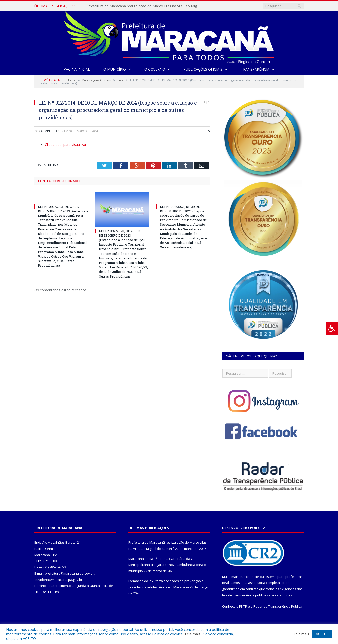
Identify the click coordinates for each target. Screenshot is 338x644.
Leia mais (193, 634)
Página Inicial (77, 69)
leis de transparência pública (244, 595)
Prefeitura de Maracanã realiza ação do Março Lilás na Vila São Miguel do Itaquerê (145, 6)
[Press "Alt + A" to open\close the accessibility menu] (332, 328)
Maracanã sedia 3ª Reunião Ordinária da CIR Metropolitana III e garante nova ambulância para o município (167, 565)
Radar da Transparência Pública (278, 606)
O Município (115, 69)
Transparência (255, 69)
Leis (207, 131)
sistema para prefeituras (284, 577)
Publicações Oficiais (203, 69)
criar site (253, 577)
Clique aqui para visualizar (66, 145)
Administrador (52, 131)
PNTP (243, 606)
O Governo (155, 69)
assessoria (257, 583)
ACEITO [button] (322, 634)
